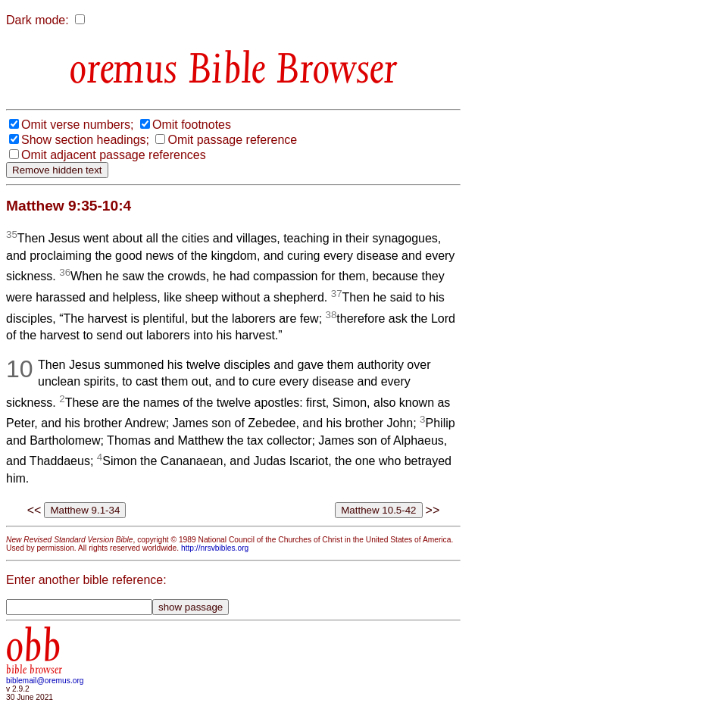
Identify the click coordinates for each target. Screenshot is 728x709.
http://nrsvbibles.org (215, 548)
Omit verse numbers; (77, 125)
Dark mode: (37, 20)
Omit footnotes (192, 125)
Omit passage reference (232, 140)
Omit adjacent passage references (114, 155)
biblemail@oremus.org (45, 681)
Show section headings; (85, 140)
